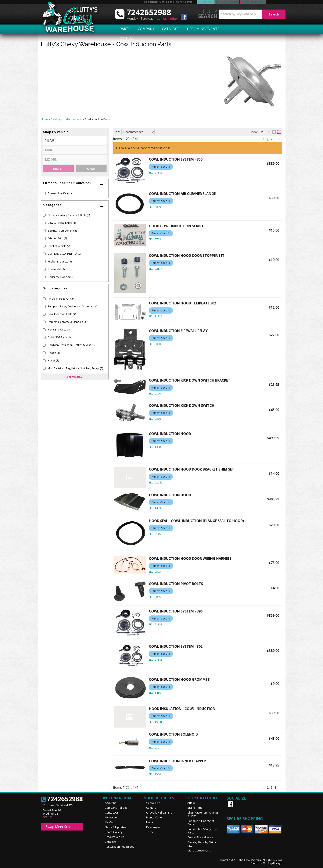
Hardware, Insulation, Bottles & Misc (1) (71, 345)
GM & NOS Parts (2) (59, 337)
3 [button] (276, 139)
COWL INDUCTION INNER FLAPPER (177, 761)
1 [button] (268, 139)
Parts (123, 29)
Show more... (75, 377)
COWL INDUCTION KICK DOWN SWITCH (182, 406)
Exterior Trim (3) (57, 238)
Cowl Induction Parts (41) (62, 314)
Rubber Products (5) (60, 262)
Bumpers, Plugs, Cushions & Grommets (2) (73, 306)
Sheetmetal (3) (56, 269)
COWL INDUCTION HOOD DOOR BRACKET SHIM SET (191, 469)
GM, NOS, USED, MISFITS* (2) (64, 254)
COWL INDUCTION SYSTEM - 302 (176, 646)
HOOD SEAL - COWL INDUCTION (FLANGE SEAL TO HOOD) (196, 521)
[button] (252, 14)
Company (145, 29)
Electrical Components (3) (63, 231)
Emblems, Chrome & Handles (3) (67, 322)
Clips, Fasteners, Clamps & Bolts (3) (69, 215)
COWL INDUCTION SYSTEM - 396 (176, 611)
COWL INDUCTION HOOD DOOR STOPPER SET (187, 256)
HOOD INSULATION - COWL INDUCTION (182, 709)
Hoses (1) (53, 360)
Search (58, 169)
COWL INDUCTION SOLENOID (173, 734)
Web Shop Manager (272, 863)
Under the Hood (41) (60, 277)
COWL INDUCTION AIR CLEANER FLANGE (182, 194)
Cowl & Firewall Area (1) (62, 223)
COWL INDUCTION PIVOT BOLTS (176, 584)
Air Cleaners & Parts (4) (61, 299)
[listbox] (75, 140)
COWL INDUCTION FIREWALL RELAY (178, 331)
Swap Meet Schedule (62, 827)
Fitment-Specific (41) (60, 193)
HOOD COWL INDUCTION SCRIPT (176, 226)
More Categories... (199, 850)
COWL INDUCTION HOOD (170, 434)
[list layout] (279, 132)
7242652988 (62, 799)
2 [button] (272, 139)
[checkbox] (44, 194)
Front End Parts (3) (59, 330)
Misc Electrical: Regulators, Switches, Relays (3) (75, 368)
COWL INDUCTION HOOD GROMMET (179, 679)
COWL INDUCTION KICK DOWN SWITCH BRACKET (190, 380)
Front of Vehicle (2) (59, 246)
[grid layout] (274, 132)
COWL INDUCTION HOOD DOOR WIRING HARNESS (190, 558)
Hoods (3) (54, 353)
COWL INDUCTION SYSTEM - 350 (176, 159)
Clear (91, 169)
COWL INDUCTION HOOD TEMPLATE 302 (182, 303)
